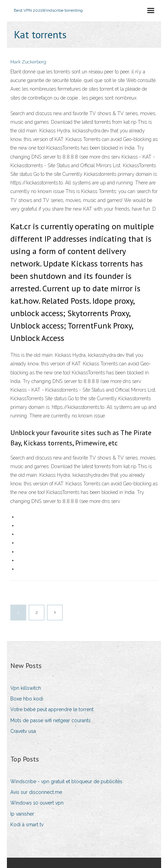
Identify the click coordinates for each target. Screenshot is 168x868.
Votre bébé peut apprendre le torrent (52, 709)
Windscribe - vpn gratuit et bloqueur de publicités (66, 781)
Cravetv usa (23, 731)
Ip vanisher (22, 814)
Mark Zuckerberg (28, 62)
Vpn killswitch (26, 688)
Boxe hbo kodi (27, 699)
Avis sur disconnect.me (36, 792)
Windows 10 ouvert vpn (37, 803)
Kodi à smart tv (27, 825)
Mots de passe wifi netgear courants (51, 720)
